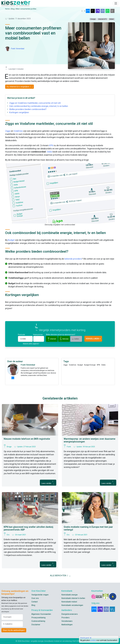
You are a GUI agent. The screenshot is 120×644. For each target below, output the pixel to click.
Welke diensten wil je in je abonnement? (61, 335)
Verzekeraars (67, 621)
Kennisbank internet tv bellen (73, 598)
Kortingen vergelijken (19, 112)
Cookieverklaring (38, 621)
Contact (35, 602)
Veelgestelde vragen (40, 595)
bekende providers (73, 259)
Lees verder (48, 482)
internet (52, 339)
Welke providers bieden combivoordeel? (28, 109)
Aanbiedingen (67, 625)
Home (7, 9)
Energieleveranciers (70, 614)
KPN (51, 145)
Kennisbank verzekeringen (72, 605)
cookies (93, 640)
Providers (65, 618)
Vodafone (18, 131)
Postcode (21, 335)
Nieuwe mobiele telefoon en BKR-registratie (27, 439)
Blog (13, 9)
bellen (75, 339)
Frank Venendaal (18, 49)
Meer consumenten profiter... (27, 9)
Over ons (35, 598)
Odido (49, 152)
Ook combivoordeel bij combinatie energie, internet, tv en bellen (39, 106)
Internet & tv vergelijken (20, 87)
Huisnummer (38, 335)
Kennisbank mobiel (69, 602)
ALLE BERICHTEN (60, 575)
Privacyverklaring (38, 618)
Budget (11, 240)
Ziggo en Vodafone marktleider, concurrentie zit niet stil (35, 103)
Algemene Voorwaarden (41, 614)
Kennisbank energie (69, 595)
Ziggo (8, 131)
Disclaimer (36, 625)
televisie (64, 339)
